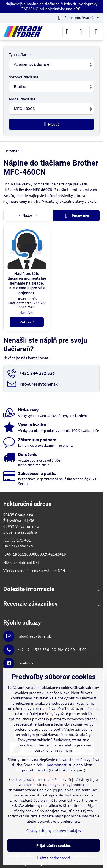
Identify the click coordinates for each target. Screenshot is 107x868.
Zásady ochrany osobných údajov (53, 831)
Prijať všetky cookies (53, 845)
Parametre (76, 216)
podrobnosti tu (60, 765)
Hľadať (52, 124)
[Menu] (96, 32)
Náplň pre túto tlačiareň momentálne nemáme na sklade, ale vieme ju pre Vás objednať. (27, 283)
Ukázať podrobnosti (53, 858)
